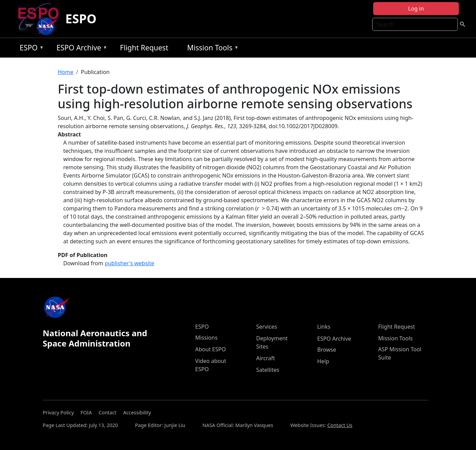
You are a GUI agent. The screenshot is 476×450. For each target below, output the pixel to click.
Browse (327, 350)
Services (267, 327)
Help (323, 361)
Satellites (268, 370)
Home (66, 72)
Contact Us (340, 425)
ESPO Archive (80, 49)
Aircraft (266, 358)
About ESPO (211, 349)
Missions (206, 338)
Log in (416, 9)
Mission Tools (211, 49)
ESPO (81, 19)
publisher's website (129, 263)
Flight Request (144, 48)
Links (324, 327)
